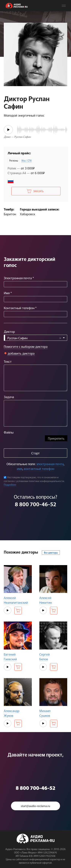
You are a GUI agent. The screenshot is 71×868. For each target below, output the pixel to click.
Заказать (38, 191)
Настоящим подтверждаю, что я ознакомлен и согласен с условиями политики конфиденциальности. (34, 479)
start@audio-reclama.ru (35, 806)
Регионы (14, 160)
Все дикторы (51, 553)
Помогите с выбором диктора (26, 346)
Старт (35, 453)
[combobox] (35, 338)
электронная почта (50, 464)
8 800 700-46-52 (35, 504)
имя (20, 468)
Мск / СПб (27, 160)
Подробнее (10, 485)
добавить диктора (21, 353)
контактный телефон (39, 468)
